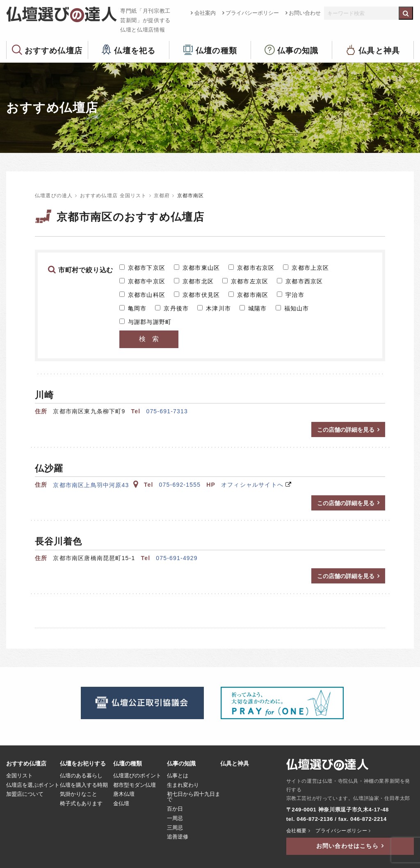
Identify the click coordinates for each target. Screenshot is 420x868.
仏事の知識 (298, 50)
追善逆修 (178, 837)
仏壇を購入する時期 (84, 785)
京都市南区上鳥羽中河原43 (95, 485)
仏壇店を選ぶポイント (33, 785)
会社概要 (297, 831)
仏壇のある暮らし (81, 776)
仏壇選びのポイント (137, 776)
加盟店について (25, 794)
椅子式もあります (81, 804)
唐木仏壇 (124, 794)
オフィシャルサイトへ (252, 485)
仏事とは (178, 776)
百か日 (175, 809)
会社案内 (205, 13)
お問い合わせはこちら (347, 846)
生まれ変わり (183, 785)
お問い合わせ (305, 13)
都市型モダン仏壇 (135, 785)
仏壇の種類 (216, 50)
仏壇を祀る (135, 50)
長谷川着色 (59, 541)
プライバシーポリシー (252, 13)
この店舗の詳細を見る (346, 430)
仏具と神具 (379, 50)
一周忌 (175, 818)
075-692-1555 (180, 485)
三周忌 (175, 828)
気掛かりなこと (79, 794)
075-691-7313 (167, 411)
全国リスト (19, 776)
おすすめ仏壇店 (54, 50)
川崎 (44, 395)
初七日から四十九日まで (194, 797)
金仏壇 (121, 804)
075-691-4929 (177, 558)
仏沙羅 (49, 468)
